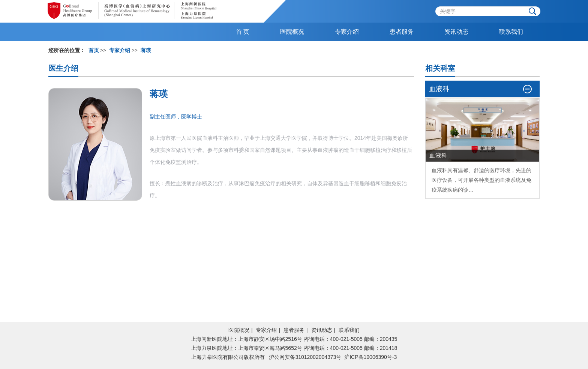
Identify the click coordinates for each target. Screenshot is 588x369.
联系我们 (349, 330)
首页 (94, 50)
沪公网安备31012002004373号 (305, 357)
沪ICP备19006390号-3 (370, 357)
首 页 (243, 32)
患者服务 (294, 330)
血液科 (439, 170)
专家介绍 (266, 330)
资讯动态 (322, 330)
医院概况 (239, 330)
